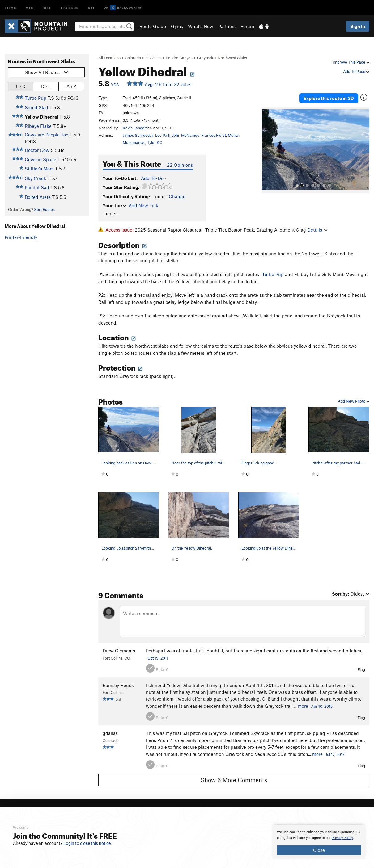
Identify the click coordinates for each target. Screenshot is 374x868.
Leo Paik (163, 135)
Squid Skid (36, 107)
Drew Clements (119, 651)
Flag (361, 669)
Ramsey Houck (118, 685)
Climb (11, 8)
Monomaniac (134, 142)
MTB (30, 8)
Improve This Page (351, 62)
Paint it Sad (37, 187)
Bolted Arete (38, 197)
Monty (233, 135)
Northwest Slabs (232, 58)
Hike (47, 8)
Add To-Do (152, 178)
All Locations (109, 58)
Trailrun (70, 8)
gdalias (110, 733)
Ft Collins (153, 58)
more (303, 706)
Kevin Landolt (135, 128)
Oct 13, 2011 (158, 658)
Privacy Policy (342, 838)
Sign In (358, 26)
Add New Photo (354, 401)
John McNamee (186, 135)
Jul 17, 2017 (335, 754)
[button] (268, 150)
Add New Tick (143, 205)
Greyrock (205, 58)
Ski (91, 8)
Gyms (177, 26)
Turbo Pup (36, 98)
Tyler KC (155, 142)
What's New (201, 26)
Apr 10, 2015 (322, 706)
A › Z (71, 86)
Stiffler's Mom (39, 169)
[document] (319, 842)
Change (177, 196)
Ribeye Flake (38, 126)
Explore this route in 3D (329, 98)
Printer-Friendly (21, 237)
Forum (247, 26)
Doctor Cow (37, 150)
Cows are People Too (47, 135)
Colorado (133, 58)
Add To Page (356, 71)
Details (317, 230)
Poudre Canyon (179, 58)
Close (319, 850)
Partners (227, 26)
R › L (46, 86)
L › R (21, 86)
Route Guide (153, 26)
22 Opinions (180, 165)
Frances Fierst (214, 135)
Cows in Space (40, 159)
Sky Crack (35, 178)
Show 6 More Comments (234, 780)
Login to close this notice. (88, 843)
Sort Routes (44, 209)
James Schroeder (138, 135)
